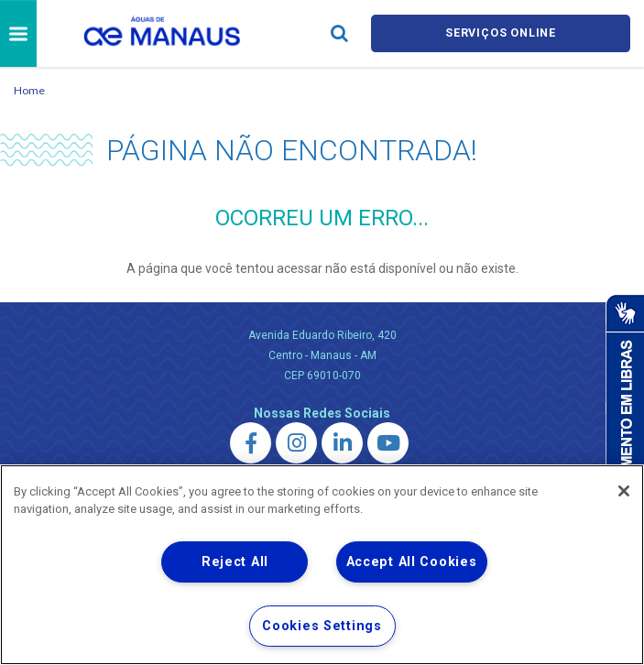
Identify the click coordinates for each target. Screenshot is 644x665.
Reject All (235, 562)
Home (29, 90)
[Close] (624, 491)
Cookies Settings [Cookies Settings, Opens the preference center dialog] (322, 626)
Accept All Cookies (412, 562)
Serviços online (500, 33)
